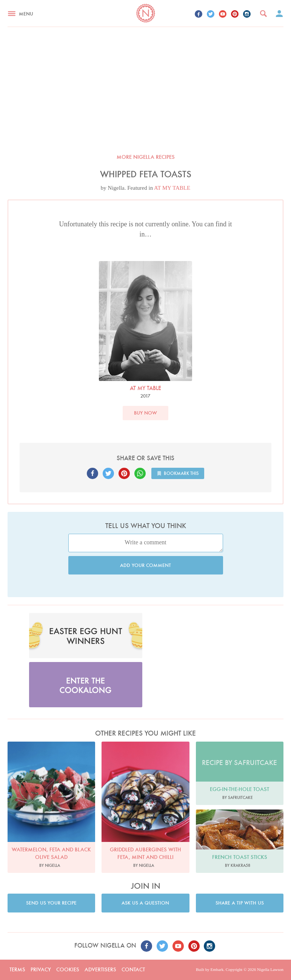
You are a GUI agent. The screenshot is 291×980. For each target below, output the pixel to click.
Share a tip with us (240, 903)
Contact (133, 969)
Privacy (41, 969)
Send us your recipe (51, 903)
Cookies (68, 969)
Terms (17, 969)
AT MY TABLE (172, 188)
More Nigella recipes (146, 157)
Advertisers (100, 969)
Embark (217, 969)
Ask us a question (145, 903)
